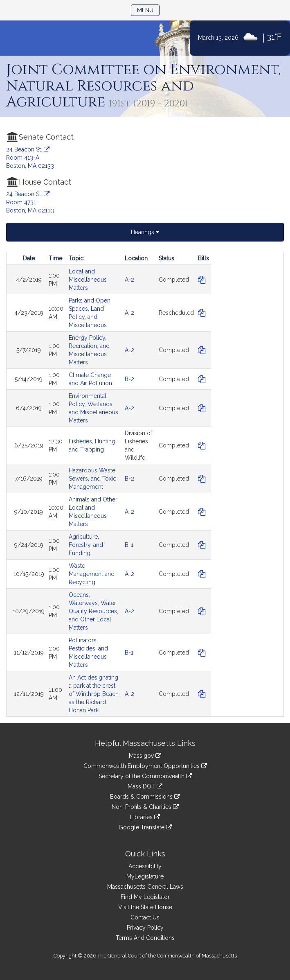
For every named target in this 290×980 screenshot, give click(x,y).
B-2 (129, 379)
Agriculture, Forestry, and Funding (86, 545)
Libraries (145, 817)
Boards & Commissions (145, 797)
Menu (148, 10)
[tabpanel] (145, 484)
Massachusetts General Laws (145, 887)
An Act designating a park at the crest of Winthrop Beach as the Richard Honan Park (94, 694)
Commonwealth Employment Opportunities (145, 766)
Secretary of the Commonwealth (145, 776)
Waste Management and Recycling (92, 574)
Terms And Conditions (145, 938)
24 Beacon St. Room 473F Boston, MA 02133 (30, 202)
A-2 (129, 280)
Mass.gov (145, 756)
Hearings (145, 232)
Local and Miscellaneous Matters (88, 280)
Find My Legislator (145, 897)
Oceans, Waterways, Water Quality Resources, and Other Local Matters (93, 611)
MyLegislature (145, 876)
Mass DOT (145, 786)
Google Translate (145, 827)
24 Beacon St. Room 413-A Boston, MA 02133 (30, 158)
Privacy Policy (145, 928)
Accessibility (145, 866)
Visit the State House (145, 907)
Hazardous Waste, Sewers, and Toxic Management (93, 479)
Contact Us (145, 917)
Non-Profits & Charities (145, 807)
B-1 (129, 545)
